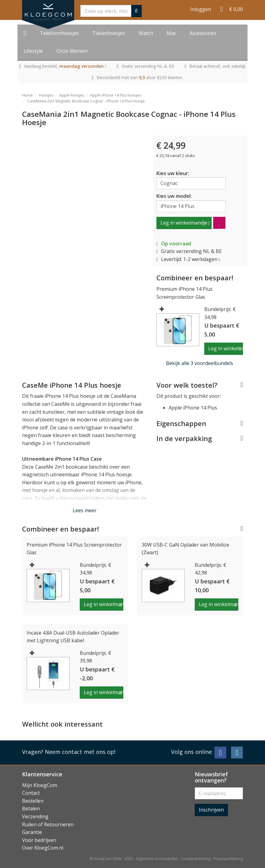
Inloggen (201, 9)
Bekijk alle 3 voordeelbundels (200, 363)
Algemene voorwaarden (157, 859)
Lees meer (85, 510)
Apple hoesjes (72, 95)
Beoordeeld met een (140, 77)
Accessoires (203, 33)
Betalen (31, 808)
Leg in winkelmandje (184, 223)
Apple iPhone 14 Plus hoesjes (116, 95)
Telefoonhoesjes (59, 33)
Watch (146, 33)
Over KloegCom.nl (43, 848)
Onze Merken (72, 51)
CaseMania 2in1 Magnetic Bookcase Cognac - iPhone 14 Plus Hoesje (86, 101)
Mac (171, 33)
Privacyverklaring (228, 859)
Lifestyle (33, 51)
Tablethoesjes (109, 33)
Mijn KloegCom (40, 785)
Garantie (32, 832)
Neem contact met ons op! (80, 752)
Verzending (35, 816)
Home (27, 95)
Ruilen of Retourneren (48, 824)
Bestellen (33, 801)
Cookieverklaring (196, 859)
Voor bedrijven (39, 840)
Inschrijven (211, 810)
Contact (31, 793)
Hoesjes (46, 95)
